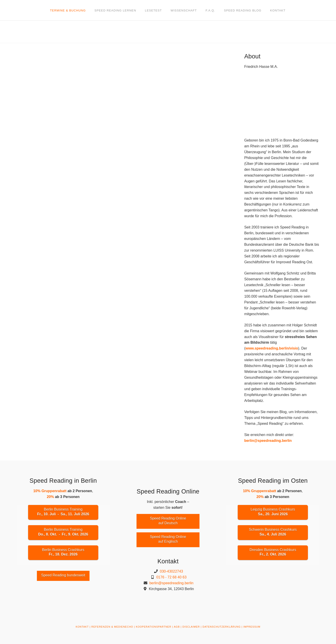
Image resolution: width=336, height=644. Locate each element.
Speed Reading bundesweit (63, 575)
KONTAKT (82, 627)
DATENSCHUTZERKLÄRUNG (222, 627)
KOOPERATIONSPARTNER (154, 627)
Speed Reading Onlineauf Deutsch (168, 521)
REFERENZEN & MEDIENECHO (112, 627)
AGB (177, 627)
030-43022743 (171, 571)
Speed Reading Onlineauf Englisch (168, 539)
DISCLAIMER (191, 627)
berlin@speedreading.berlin (268, 441)
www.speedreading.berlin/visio (272, 348)
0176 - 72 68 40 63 (171, 577)
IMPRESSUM (252, 627)
